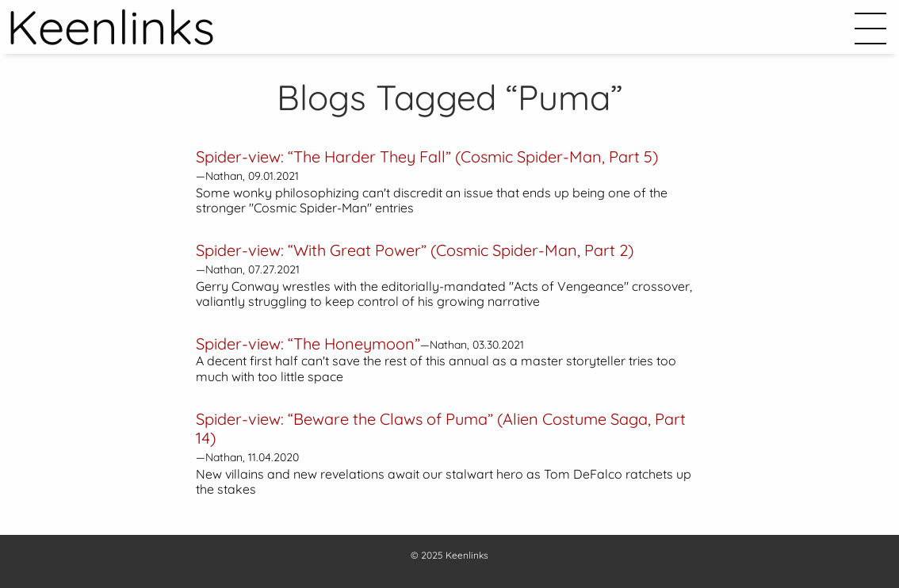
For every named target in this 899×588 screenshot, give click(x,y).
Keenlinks (467, 555)
